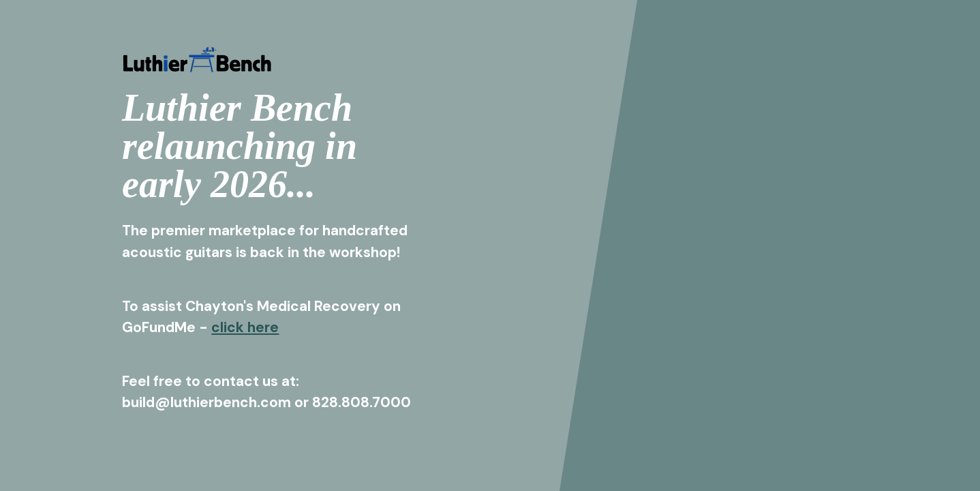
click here (245, 327)
